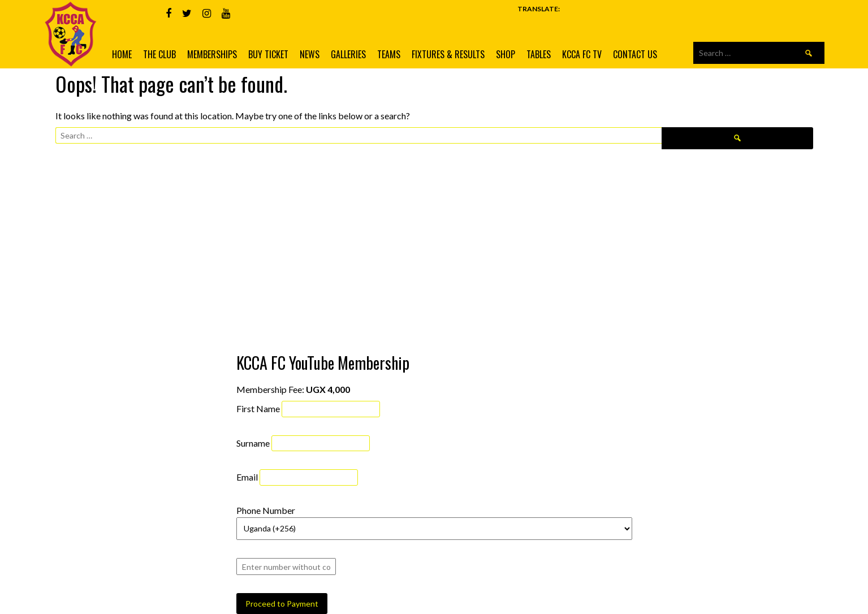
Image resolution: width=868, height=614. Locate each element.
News (310, 54)
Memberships (212, 54)
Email (247, 477)
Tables (539, 54)
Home (122, 54)
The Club (159, 54)
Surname (253, 442)
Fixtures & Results (448, 54)
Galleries (348, 54)
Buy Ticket (268, 54)
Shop (506, 54)
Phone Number (266, 510)
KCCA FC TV (582, 54)
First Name (258, 408)
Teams (389, 54)
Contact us (635, 54)
